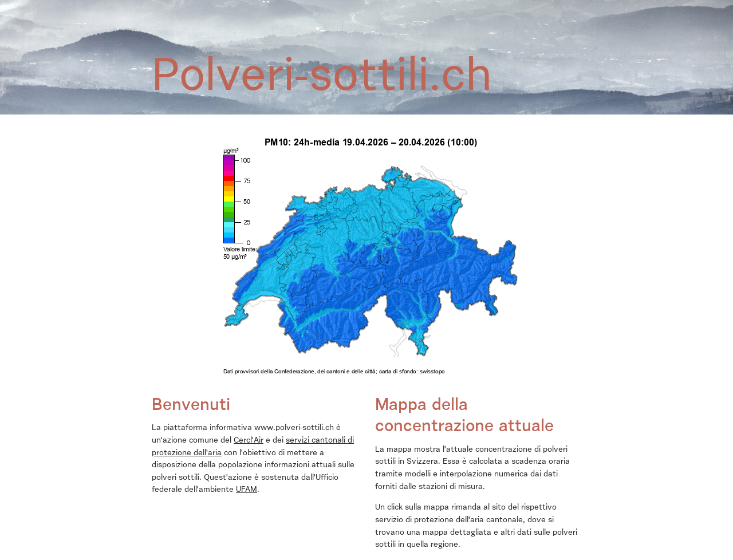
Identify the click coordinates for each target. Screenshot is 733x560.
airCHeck (245, 7)
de (537, 7)
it (576, 7)
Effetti (268, 22)
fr (557, 7)
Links (281, 7)
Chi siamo (170, 7)
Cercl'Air (249, 440)
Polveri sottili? (215, 22)
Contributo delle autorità (416, 22)
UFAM (247, 490)
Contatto (317, 7)
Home (165, 22)
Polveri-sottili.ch (375, 7)
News (208, 7)
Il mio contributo (326, 22)
